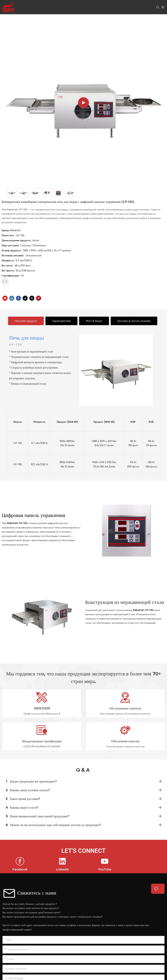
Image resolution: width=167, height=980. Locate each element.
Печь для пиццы (27, 338)
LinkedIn (62, 869)
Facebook (20, 869)
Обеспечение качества (125, 741)
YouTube (105, 869)
